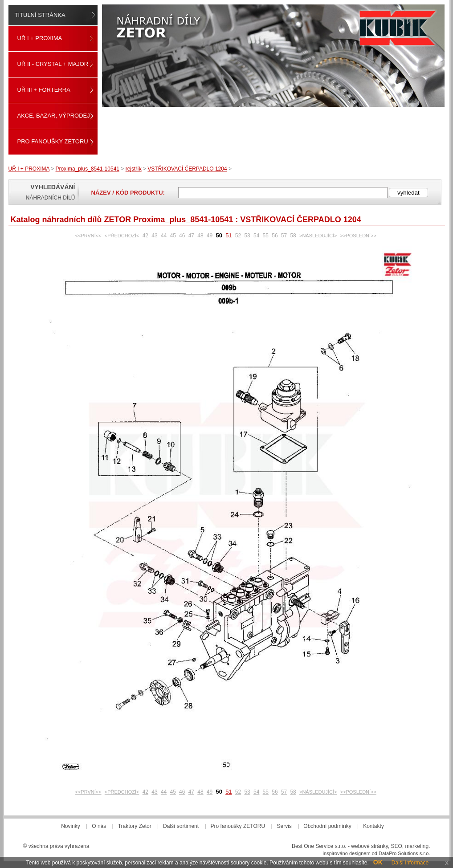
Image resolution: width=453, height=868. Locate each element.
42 (145, 236)
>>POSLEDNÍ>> (358, 236)
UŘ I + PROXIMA (40, 38)
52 (238, 236)
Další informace (410, 863)
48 (200, 236)
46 (182, 236)
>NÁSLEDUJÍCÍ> (318, 236)
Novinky (71, 826)
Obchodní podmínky (327, 826)
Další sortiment (181, 826)
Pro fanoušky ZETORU (53, 141)
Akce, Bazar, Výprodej (54, 116)
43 (154, 236)
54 (256, 236)
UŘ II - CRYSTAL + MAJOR (53, 64)
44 (164, 236)
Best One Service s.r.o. (319, 846)
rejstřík (134, 169)
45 (173, 236)
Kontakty (373, 826)
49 (210, 236)
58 (293, 236)
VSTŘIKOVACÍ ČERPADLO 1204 (187, 169)
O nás (99, 826)
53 (247, 236)
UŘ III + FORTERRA (44, 90)
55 (266, 236)
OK (378, 862)
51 (229, 235)
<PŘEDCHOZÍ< (122, 236)
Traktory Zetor (135, 826)
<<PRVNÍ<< (88, 236)
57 (284, 236)
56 (275, 236)
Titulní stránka (40, 15)
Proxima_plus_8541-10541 (88, 169)
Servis (284, 826)
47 (191, 236)
